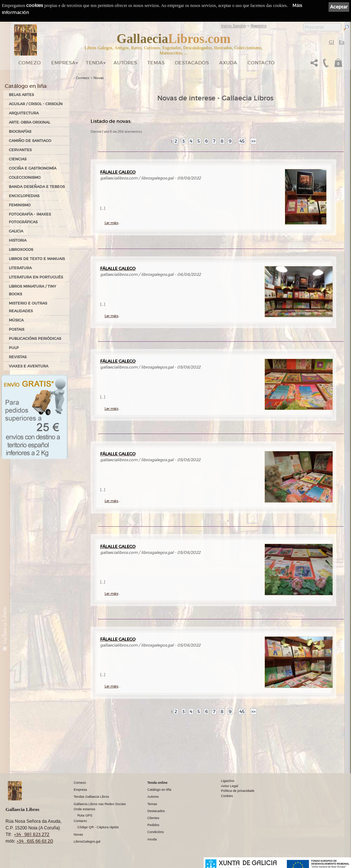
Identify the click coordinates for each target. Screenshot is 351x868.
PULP (14, 348)
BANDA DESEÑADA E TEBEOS (37, 187)
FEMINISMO (20, 205)
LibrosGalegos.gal (87, 842)
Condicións (156, 832)
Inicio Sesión (233, 26)
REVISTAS (18, 357)
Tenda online (157, 783)
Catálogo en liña (159, 790)
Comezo (30, 63)
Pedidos (153, 825)
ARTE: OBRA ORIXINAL (29, 122)
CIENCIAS (18, 159)
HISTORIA (18, 240)
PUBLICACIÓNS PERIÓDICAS (35, 339)
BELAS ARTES (21, 95)
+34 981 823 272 (32, 834)
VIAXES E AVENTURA (29, 366)
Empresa (63, 63)
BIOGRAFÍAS (20, 131)
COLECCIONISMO (25, 177)
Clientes (153, 818)
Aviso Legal (229, 786)
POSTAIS (17, 329)
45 (242, 141)
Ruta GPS (85, 815)
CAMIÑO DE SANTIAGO (30, 141)
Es (342, 42)
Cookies (227, 796)
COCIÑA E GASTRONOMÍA (33, 168)
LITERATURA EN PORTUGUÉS (36, 277)
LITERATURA (20, 268)
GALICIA (16, 231)
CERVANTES (20, 150)
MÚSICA (16, 320)
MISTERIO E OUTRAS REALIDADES (28, 307)
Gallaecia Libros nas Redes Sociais (100, 804)
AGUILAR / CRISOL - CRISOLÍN (36, 104)
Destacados (156, 811)
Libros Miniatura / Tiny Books (32, 290)
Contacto (261, 63)
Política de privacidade (238, 791)
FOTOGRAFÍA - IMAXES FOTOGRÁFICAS (30, 218)
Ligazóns (228, 781)
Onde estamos (85, 809)
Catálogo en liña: (26, 86)
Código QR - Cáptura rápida (98, 827)
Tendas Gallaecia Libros (91, 797)
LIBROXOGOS (21, 250)
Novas (99, 78)
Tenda (94, 63)
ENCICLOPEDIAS (24, 196)
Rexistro (259, 26)
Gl (331, 42)
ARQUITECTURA (24, 113)
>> (253, 141)
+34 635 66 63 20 (35, 841)
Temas (156, 63)
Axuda (228, 63)
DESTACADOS (192, 63)
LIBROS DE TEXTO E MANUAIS (37, 259)
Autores (125, 63)
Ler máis (111, 223)
